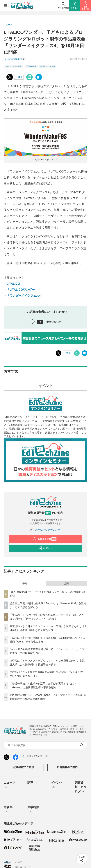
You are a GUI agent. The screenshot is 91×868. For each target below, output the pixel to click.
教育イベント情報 (48, 66)
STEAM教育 (31, 66)
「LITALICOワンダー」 (22, 290)
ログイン (45, 548)
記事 (32, 783)
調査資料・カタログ (81, 787)
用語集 (8, 810)
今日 (25, 584)
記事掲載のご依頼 (24, 767)
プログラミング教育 (13, 66)
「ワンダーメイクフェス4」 (25, 296)
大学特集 (33, 810)
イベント (57, 785)
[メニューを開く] (6, 6)
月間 (66, 584)
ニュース (10, 785)
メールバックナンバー (46, 530)
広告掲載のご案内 (67, 767)
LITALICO (13, 284)
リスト (19, 77)
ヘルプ (19, 862)
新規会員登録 (45, 539)
